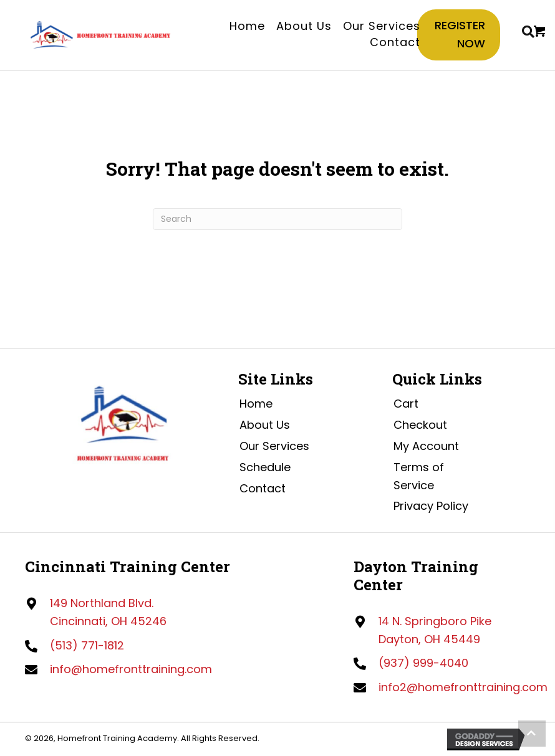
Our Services (274, 446)
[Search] (277, 219)
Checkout (420, 425)
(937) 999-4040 (423, 663)
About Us (265, 425)
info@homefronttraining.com (131, 669)
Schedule (265, 467)
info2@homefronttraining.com (463, 687)
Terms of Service (419, 476)
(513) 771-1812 (87, 645)
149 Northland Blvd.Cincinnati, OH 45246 (108, 612)
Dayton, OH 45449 (429, 639)
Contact (263, 488)
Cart (406, 404)
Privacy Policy (431, 506)
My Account (426, 446)
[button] (532, 734)
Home (256, 404)
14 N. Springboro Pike (435, 621)
